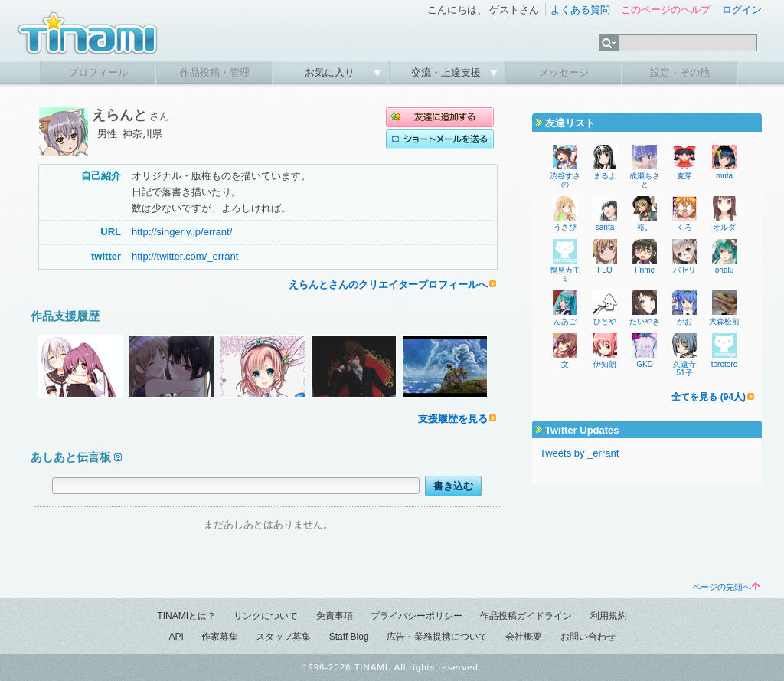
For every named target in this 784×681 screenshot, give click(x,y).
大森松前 (724, 321)
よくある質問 (580, 10)
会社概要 (524, 637)
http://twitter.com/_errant (185, 256)
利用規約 (609, 616)
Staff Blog (349, 637)
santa (605, 227)
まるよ (605, 176)
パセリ (684, 270)
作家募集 (220, 637)
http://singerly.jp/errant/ (182, 232)
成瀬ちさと (645, 180)
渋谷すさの (565, 180)
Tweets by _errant (579, 453)
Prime (645, 270)
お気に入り (331, 72)
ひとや (605, 321)
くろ (684, 227)
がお (684, 321)
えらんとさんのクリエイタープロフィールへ (388, 285)
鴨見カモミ (565, 274)
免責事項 (335, 616)
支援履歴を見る (453, 419)
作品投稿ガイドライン (526, 616)
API (176, 637)
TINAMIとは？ (186, 616)
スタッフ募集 (283, 637)
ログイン (742, 10)
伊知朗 (605, 364)
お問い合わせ (588, 637)
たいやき (645, 321)
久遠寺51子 (684, 368)
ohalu (724, 270)
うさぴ (565, 227)
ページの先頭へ (726, 587)
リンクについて (266, 616)
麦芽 (684, 176)
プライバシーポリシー (416, 616)
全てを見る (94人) (709, 397)
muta (724, 176)
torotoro (724, 364)
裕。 (645, 227)
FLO (604, 270)
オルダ (724, 227)
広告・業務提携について (437, 637)
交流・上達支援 (448, 72)
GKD (645, 364)
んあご (565, 321)
